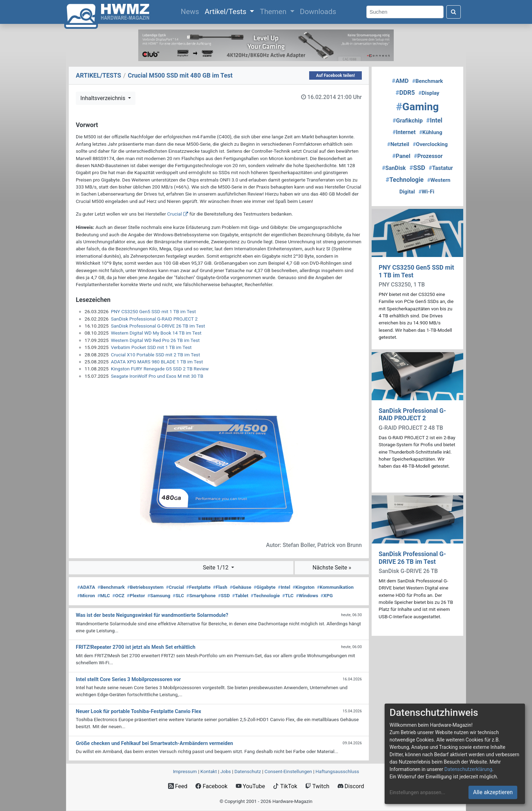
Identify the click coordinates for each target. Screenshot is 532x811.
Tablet (240, 595)
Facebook (211, 786)
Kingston (304, 587)
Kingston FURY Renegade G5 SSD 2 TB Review (160, 369)
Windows (307, 595)
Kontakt (209, 771)
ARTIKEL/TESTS (98, 75)
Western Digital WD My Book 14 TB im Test (156, 333)
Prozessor (428, 156)
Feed (178, 786)
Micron (86, 595)
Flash (220, 587)
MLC (104, 595)
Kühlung (431, 132)
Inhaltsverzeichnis (104, 98)
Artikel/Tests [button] (226, 12)
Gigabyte (265, 587)
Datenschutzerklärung (468, 769)
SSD (224, 595)
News (191, 11)
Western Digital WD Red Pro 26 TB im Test (155, 340)
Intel (284, 587)
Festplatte (198, 587)
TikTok (285, 786)
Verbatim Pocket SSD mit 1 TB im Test (151, 347)
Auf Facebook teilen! (336, 75)
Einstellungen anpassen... (417, 792)
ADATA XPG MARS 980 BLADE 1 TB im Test (157, 362)
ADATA (86, 587)
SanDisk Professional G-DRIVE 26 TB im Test (158, 326)
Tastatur (441, 168)
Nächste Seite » (332, 568)
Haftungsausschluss (337, 771)
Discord (351, 786)
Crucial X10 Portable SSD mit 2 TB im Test (155, 355)
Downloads (318, 12)
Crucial (174, 214)
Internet (404, 132)
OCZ (118, 595)
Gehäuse (240, 587)
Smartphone (201, 595)
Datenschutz (248, 771)
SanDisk (394, 168)
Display (429, 93)
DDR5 (405, 93)
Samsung (159, 595)
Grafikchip (408, 121)
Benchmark (111, 587)
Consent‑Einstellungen (288, 771)
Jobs (226, 771)
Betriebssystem (145, 587)
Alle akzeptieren (493, 792)
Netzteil (398, 144)
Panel (401, 156)
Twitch (317, 786)
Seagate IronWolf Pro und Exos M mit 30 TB (157, 376)
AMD (400, 81)
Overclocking (430, 144)
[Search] (405, 12)
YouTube (250, 786)
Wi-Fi (426, 192)
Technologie (265, 595)
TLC (288, 595)
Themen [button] (274, 12)
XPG (327, 595)
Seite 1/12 (216, 568)
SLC (178, 595)
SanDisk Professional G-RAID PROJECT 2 (154, 319)
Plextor (136, 595)
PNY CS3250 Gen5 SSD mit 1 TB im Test (153, 311)
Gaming (418, 107)
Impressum (185, 771)
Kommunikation (335, 587)
